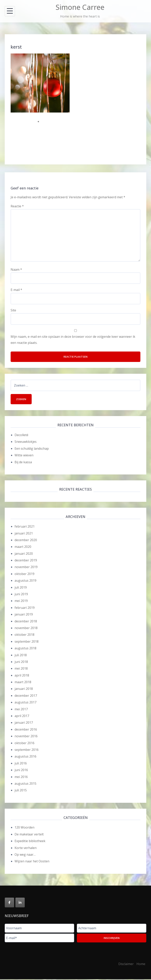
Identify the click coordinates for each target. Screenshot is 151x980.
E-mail (16, 290)
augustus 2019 (25, 581)
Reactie (17, 206)
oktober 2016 (24, 744)
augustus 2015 (25, 784)
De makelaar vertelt (29, 835)
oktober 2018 (24, 636)
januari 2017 (24, 723)
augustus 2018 (25, 649)
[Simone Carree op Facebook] (9, 903)
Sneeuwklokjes (26, 443)
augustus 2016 (25, 757)
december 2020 (26, 541)
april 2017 (22, 717)
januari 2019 (24, 615)
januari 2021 (24, 534)
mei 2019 (21, 602)
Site (13, 310)
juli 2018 (21, 656)
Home (141, 965)
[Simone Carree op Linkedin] (20, 903)
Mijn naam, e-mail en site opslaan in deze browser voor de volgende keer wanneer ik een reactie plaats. (73, 340)
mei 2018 (21, 669)
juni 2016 (21, 771)
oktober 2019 (24, 575)
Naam (16, 269)
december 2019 (26, 561)
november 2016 (26, 737)
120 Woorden (24, 828)
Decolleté (21, 436)
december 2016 (26, 730)
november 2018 (26, 629)
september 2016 (27, 750)
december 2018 (26, 622)
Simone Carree (80, 7)
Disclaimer (126, 965)
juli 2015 (21, 791)
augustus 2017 (25, 703)
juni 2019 (21, 595)
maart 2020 (23, 548)
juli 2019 (21, 588)
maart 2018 (23, 683)
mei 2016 (21, 778)
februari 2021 (25, 527)
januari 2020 (24, 554)
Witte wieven (24, 456)
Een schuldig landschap (32, 449)
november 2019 (26, 568)
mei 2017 (21, 710)
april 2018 (22, 676)
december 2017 (26, 696)
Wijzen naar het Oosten (32, 862)
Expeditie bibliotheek (30, 842)
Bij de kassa (23, 463)
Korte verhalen (26, 849)
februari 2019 (25, 608)
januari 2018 (24, 690)
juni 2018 (21, 663)
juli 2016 (21, 764)
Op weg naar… (25, 855)
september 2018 (27, 642)
